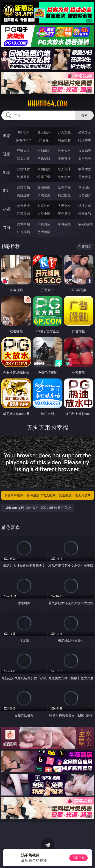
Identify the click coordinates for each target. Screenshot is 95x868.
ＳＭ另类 (85, 158)
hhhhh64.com (47, 104)
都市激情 (23, 206)
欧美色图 (64, 187)
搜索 (84, 115)
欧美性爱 (85, 169)
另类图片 (85, 195)
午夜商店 (44, 224)
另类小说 (44, 213)
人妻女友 (64, 206)
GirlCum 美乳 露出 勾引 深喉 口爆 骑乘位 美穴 (38, 508)
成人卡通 (64, 169)
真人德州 (44, 132)
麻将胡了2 (23, 140)
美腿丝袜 (23, 195)
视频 (7, 154)
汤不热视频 (85, 224)
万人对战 (64, 132)
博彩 (7, 136)
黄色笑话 (64, 213)
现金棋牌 (64, 140)
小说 (7, 209)
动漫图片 (85, 187)
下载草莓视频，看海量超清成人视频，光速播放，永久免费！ (48, 495)
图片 (7, 191)
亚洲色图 (44, 187)
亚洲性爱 (23, 169)
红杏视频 (23, 232)
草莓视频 (64, 224)
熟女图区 (64, 195)
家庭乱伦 (44, 206)
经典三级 (44, 177)
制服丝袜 (23, 177)
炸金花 (44, 140)
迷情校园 (23, 213)
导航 (7, 227)
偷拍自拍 (44, 169)
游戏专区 (85, 132)
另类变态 (85, 177)
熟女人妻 (23, 158)
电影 (7, 172)
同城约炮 (23, 224)
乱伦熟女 (64, 177)
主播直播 (64, 158)
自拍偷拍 (44, 151)
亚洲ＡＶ (23, 151)
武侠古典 (85, 206)
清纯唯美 (44, 195)
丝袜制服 (44, 158)
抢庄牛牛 (85, 140)
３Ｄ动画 (85, 151)
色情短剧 (44, 232)
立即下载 (78, 858)
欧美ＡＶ (64, 151)
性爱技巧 (85, 213)
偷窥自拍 (23, 187)
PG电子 (24, 132)
